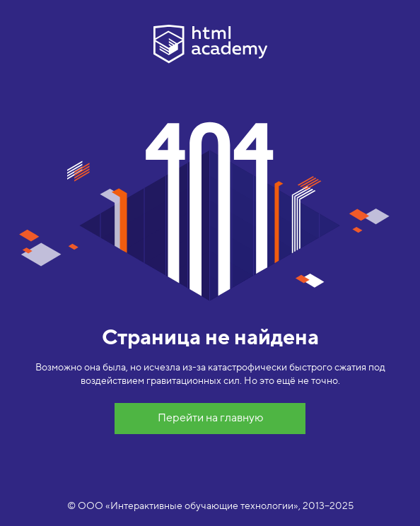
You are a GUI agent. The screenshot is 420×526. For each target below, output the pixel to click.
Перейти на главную (210, 418)
